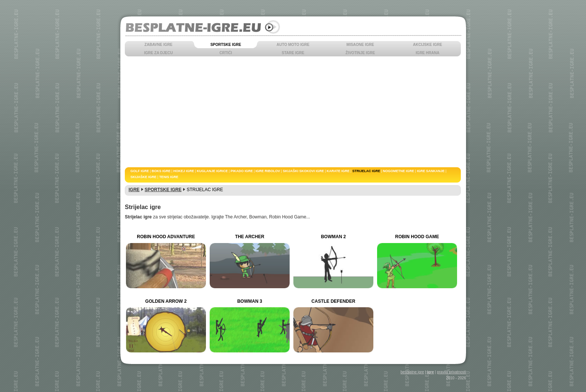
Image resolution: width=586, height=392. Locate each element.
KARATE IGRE (338, 171)
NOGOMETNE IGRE (399, 171)
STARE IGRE (293, 53)
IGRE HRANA (427, 53)
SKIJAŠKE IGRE (144, 177)
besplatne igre (412, 372)
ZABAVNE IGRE (159, 45)
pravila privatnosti (451, 372)
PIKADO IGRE (242, 171)
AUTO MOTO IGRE (293, 45)
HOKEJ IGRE (184, 171)
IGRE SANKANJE (431, 171)
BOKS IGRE (161, 171)
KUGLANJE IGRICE (212, 171)
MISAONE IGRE (360, 45)
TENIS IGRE (169, 177)
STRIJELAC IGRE (366, 171)
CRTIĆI (226, 53)
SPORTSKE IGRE (226, 45)
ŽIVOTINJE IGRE (360, 53)
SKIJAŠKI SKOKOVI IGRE (303, 171)
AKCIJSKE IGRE (428, 45)
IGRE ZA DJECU (159, 53)
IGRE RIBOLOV (268, 171)
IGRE (134, 190)
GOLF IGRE (140, 171)
